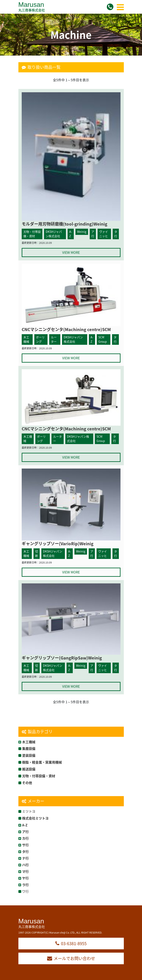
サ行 (25, 845)
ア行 (25, 832)
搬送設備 (29, 769)
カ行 (25, 838)
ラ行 (25, 885)
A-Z (25, 825)
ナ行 (25, 858)
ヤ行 (25, 878)
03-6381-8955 (71, 943)
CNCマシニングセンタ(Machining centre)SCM (66, 329)
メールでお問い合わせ (71, 958)
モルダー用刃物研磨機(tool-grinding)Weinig (64, 224)
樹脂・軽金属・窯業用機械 (42, 762)
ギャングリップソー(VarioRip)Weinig (58, 543)
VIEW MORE (71, 252)
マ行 (25, 871)
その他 (27, 783)
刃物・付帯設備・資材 (39, 776)
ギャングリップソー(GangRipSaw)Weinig (62, 658)
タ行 (25, 851)
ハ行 (25, 865)
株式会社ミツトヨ (35, 818)
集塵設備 (29, 748)
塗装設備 (29, 755)
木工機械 (29, 742)
